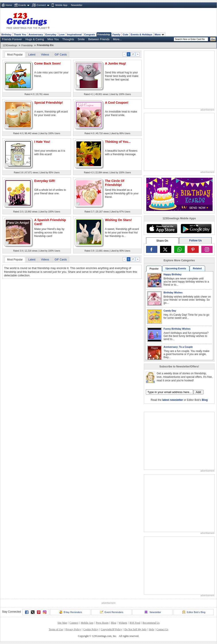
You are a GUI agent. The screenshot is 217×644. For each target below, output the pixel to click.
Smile (81, 39)
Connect (41, 5)
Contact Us (162, 629)
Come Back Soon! (48, 63)
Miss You (53, 39)
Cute (125, 34)
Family (116, 34)
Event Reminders (111, 612)
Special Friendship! (49, 103)
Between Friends (99, 39)
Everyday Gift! (45, 181)
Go (213, 39)
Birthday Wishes (173, 292)
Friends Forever (12, 39)
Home (9, 5)
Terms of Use (56, 629)
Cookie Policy (91, 629)
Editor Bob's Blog (194, 612)
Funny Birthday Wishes (177, 329)
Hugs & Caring (35, 39)
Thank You (20, 34)
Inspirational (74, 34)
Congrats (90, 34)
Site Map (62, 623)
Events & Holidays (141, 34)
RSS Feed (135, 623)
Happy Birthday (172, 274)
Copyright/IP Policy (111, 629)
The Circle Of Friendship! (115, 183)
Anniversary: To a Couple (178, 347)
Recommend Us (151, 623)
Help (151, 629)
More (159, 34)
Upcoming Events (176, 268)
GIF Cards (61, 55)
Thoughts (68, 39)
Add (198, 392)
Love (62, 34)
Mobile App (61, 5)
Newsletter (77, 5)
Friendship (104, 34)
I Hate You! (42, 142)
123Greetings (10, 45)
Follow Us (195, 241)
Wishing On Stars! (118, 220)
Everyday (51, 34)
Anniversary (36, 34)
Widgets (123, 623)
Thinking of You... (118, 142)
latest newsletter (173, 400)
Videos (45, 55)
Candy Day (170, 311)
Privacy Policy (73, 629)
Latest (32, 55)
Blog (205, 400)
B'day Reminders (70, 612)
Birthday (6, 34)
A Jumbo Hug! (115, 63)
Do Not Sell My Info (135, 629)
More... (117, 39)
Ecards (22, 5)
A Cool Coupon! (117, 103)
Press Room (102, 623)
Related (197, 268)
